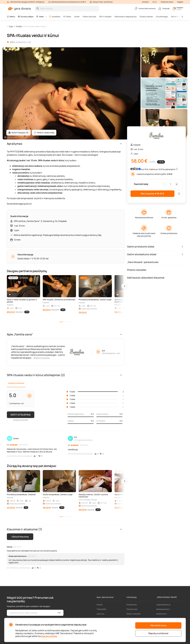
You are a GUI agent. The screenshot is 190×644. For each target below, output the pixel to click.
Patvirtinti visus (158, 625)
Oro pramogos (162, 17)
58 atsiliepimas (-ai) (111, 353)
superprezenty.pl (163, 605)
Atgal (11, 26)
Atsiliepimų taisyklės (21, 420)
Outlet (77, 17)
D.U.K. (155, 2)
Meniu (11, 17)
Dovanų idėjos (26, 17)
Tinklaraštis (101, 609)
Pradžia (19, 26)
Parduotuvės (132, 609)
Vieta (40, 17)
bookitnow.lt (162, 614)
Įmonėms (145, 2)
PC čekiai (67, 17)
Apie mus (100, 614)
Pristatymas (132, 605)
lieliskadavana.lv (163, 609)
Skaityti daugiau (42, 358)
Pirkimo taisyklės (133, 614)
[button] (124, 286)
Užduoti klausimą (20, 537)
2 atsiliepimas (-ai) (22, 42)
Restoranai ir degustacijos (126, 17)
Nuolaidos (54, 17)
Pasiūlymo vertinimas (16, 383)
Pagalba (180, 2)
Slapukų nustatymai (158, 633)
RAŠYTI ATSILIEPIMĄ (21, 415)
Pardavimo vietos (167, 2)
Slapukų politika (49, 636)
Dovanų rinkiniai (146, 17)
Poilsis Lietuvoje (89, 17)
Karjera (100, 605)
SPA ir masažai (105, 17)
